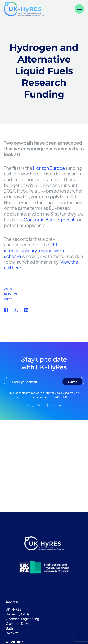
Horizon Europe (49, 168)
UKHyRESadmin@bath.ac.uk (44, 405)
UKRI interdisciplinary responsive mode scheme (39, 250)
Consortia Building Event (49, 219)
